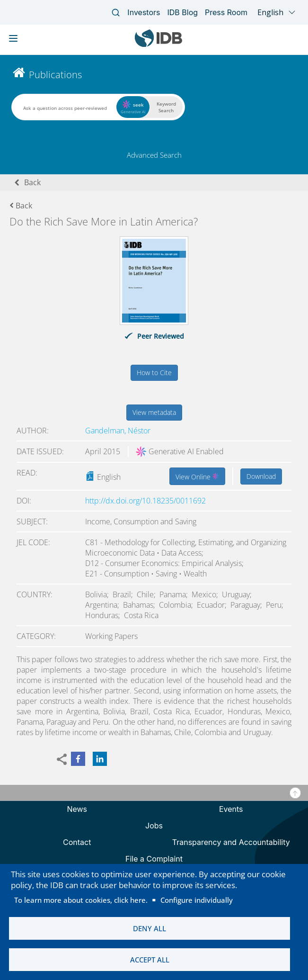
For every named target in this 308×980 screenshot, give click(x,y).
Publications (55, 75)
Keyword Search (166, 107)
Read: (27, 473)
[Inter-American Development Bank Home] (158, 45)
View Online (197, 476)
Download (261, 476)
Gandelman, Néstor (118, 431)
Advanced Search (154, 155)
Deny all (150, 928)
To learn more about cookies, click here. (81, 899)
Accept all (150, 960)
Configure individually (197, 899)
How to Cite (154, 373)
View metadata (154, 412)
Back (32, 182)
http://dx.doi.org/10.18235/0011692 (145, 501)
